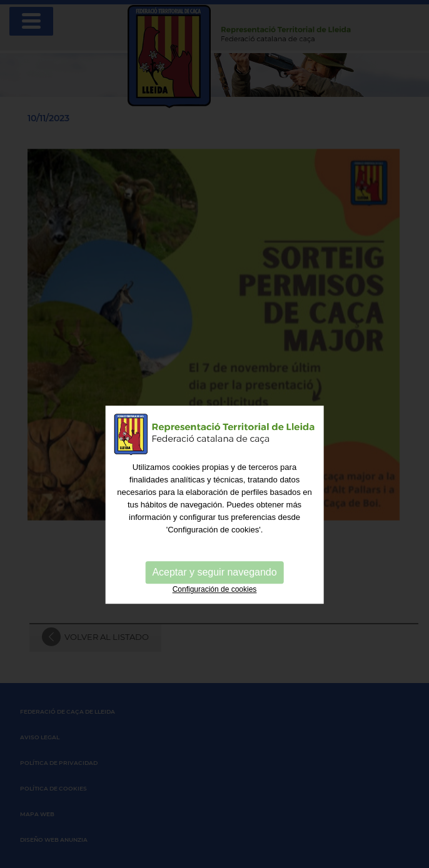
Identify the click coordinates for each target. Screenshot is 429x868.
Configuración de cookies (215, 612)
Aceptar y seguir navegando (214, 595)
